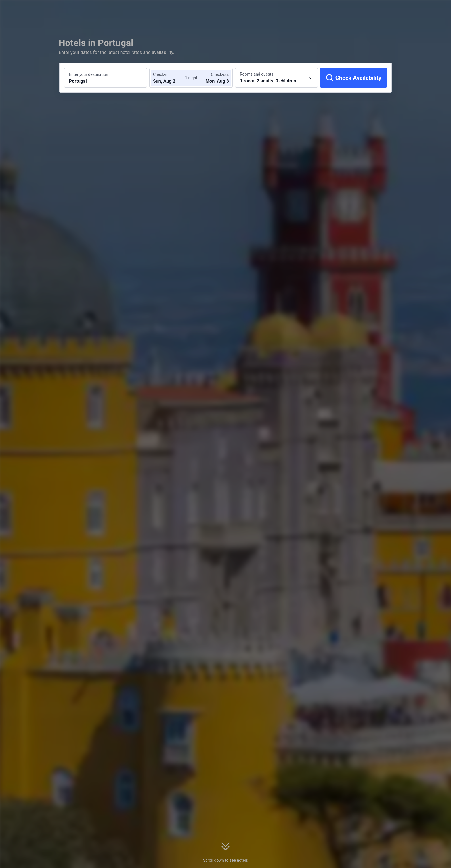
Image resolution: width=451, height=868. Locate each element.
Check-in (161, 74)
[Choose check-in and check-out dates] (170, 78)
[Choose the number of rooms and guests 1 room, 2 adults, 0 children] (276, 78)
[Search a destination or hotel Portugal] (106, 78)
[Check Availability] (353, 78)
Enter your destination (89, 74)
